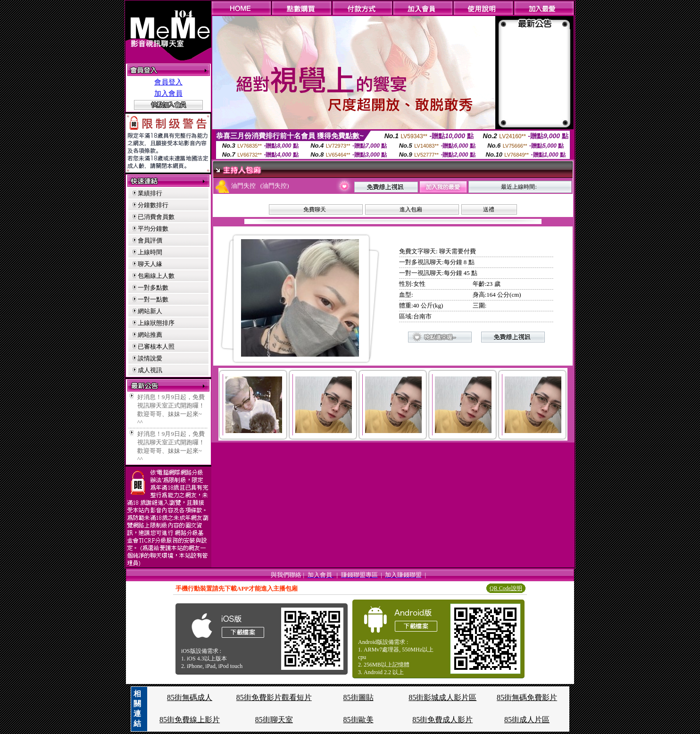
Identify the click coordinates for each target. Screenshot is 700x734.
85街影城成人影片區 (442, 697)
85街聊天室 (274, 720)
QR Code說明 (506, 588)
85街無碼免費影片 (527, 697)
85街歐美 (358, 720)
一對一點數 (153, 299)
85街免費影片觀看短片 (274, 697)
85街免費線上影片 (190, 720)
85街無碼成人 (190, 697)
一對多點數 (153, 288)
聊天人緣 (150, 264)
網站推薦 (150, 335)
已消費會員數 (156, 217)
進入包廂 (411, 209)
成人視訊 (150, 370)
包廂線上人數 (156, 276)
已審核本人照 (156, 346)
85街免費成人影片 (442, 720)
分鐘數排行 (153, 205)
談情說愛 (150, 358)
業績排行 (150, 193)
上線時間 (150, 252)
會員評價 (150, 240)
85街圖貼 (358, 697)
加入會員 (168, 93)
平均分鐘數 (153, 229)
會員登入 (168, 82)
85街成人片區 (527, 720)
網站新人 (150, 311)
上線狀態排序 (156, 323)
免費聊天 (315, 209)
